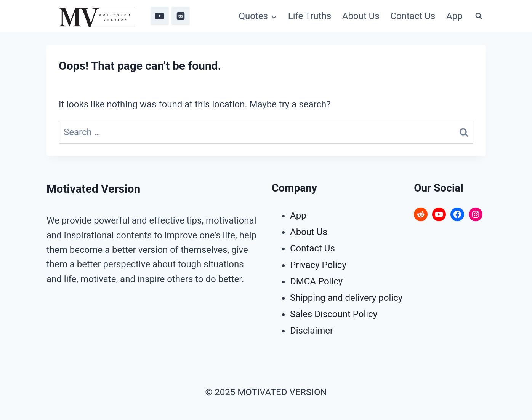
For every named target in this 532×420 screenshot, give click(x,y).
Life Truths (310, 16)
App (454, 16)
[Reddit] (181, 16)
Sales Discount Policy (334, 314)
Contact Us (413, 16)
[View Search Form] (479, 16)
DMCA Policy (316, 281)
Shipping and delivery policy (346, 298)
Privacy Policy (318, 265)
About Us (361, 16)
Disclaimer (312, 331)
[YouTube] (160, 16)
